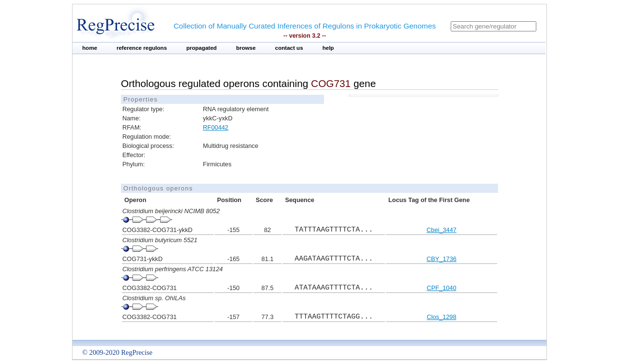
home (90, 48)
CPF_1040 (441, 288)
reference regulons (142, 48)
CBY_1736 (442, 259)
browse (246, 48)
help (328, 48)
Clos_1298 (441, 317)
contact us (289, 48)
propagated (201, 48)
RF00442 (216, 127)
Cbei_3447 (442, 230)
